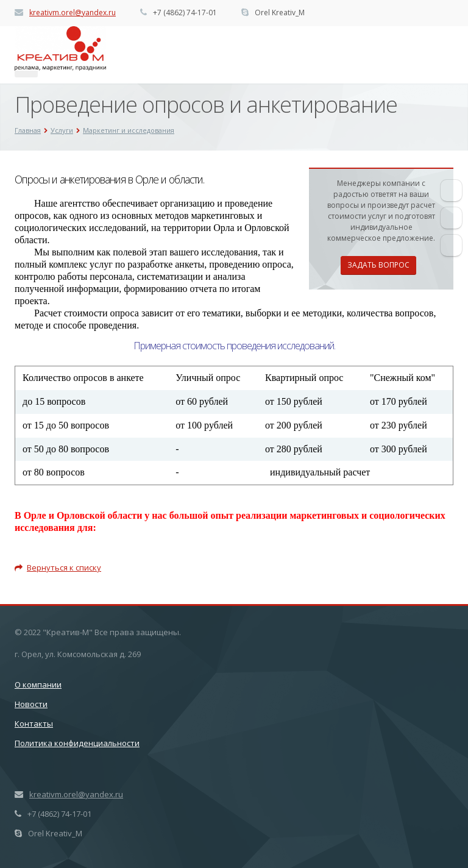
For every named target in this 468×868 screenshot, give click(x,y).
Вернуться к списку (58, 567)
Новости (31, 704)
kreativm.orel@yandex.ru (73, 12)
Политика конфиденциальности (77, 743)
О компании (38, 685)
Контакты (34, 724)
